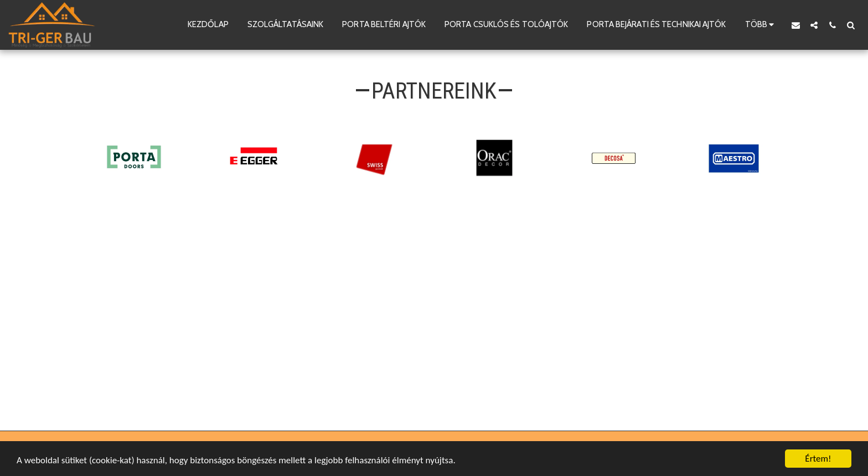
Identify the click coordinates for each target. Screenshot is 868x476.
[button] (796, 25)
